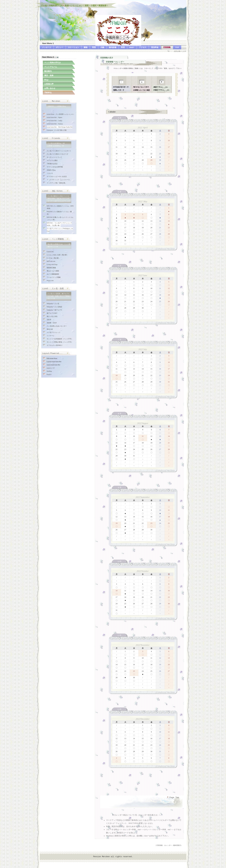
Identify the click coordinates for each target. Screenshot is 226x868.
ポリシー (60, 47)
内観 (102, 47)
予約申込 (48, 93)
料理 (123, 47)
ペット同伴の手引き (53, 63)
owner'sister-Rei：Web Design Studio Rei (60, 127)
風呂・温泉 (49, 75)
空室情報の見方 (107, 58)
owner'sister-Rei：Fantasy (55, 124)
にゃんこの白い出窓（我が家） (57, 255)
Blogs (46, 80)
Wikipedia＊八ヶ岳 (53, 304)
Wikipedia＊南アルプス (54, 310)
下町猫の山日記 (52, 164)
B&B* (132, 47)
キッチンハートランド (54, 157)
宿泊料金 (155, 47)
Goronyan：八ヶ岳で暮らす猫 (57, 130)
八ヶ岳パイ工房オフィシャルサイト (59, 151)
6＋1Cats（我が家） (53, 258)
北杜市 (49, 320)
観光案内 (48, 71)
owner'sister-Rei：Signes (55, 117)
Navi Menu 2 (48, 57)
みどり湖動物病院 (53, 274)
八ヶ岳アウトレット (54, 332)
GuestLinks (50, 252)
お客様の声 (49, 84)
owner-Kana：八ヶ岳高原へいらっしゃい (60, 114)
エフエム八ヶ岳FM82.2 (55, 345)
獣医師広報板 (51, 268)
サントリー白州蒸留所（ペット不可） (60, 339)
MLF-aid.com (51, 261)
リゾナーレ (51, 336)
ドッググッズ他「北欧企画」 (57, 183)
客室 (94, 47)
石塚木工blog (51, 170)
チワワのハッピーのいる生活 (57, 176)
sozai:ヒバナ (51, 368)
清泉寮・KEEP (52, 323)
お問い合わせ (50, 88)
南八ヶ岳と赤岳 (52, 316)
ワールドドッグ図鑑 (54, 277)
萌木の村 (50, 329)
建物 (86, 47)
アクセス (143, 47)
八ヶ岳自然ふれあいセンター (57, 326)
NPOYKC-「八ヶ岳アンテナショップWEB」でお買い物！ (59, 224)
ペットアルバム (51, 67)
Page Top (173, 798)
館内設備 (113, 47)
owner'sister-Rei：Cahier (55, 121)
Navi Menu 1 (48, 43)
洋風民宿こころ (112, 38)
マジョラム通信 (52, 160)
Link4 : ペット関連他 (53, 239)
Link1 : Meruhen (51, 101)
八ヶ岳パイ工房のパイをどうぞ (57, 154)
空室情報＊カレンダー (115, 62)
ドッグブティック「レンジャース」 (59, 180)
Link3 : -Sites (52, 191)
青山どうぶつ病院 (53, 271)
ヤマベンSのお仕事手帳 (55, 167)
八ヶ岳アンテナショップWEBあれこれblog (60, 230)
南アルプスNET (52, 313)
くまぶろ (50, 173)
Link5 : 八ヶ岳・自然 (53, 289)
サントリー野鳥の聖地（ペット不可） (60, 342)
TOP (177, 47)
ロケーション (73, 47)
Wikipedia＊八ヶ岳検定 (54, 307)
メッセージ (47, 47)
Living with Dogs (52, 264)
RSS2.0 (49, 374)
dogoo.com (50, 281)
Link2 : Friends (51, 138)
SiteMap (49, 371)
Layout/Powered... (52, 353)
